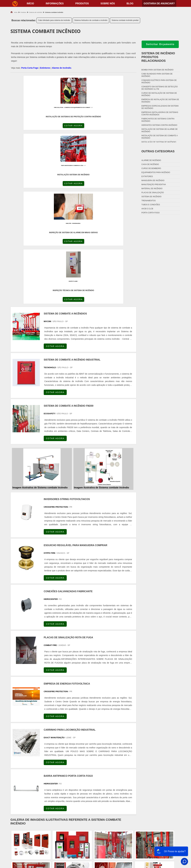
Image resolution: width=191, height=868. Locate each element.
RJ (26, 771)
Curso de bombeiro (151, 168)
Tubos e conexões (151, 205)
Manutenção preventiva (154, 185)
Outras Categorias (158, 151)
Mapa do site (166, 845)
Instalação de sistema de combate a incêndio (160, 137)
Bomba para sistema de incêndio (158, 70)
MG (33, 771)
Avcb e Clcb (147, 209)
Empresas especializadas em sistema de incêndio (160, 107)
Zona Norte (33, 798)
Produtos (82, 4)
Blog (130, 4)
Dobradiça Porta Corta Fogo (115, 838)
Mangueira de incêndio (153, 180)
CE (91, 771)
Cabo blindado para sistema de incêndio (54, 20)
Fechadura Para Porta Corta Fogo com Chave (124, 849)
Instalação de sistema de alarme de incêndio (160, 130)
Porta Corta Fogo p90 (111, 841)
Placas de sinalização (153, 193)
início (30, 4)
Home (162, 830)
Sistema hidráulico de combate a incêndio (91, 20)
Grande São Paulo (90, 798)
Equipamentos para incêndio (156, 172)
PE (77, 771)
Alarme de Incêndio (62, 68)
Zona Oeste (47, 798)
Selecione (16, 771)
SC (62, 771)
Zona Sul (60, 798)
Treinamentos (149, 201)
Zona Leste (73, 798)
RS (69, 771)
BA (84, 771)
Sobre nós (108, 4)
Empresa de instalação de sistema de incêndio (160, 101)
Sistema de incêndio (151, 197)
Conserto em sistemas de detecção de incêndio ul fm (160, 88)
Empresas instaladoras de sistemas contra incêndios (160, 114)
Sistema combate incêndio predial (125, 20)
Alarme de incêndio (151, 160)
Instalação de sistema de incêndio (159, 142)
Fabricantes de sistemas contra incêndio (158, 120)
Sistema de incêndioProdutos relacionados (158, 57)
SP (48, 771)
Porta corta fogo (151, 213)
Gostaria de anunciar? (159, 4)
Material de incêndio (152, 189)
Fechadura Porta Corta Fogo (115, 834)
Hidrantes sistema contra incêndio (159, 125)
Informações (55, 4)
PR (55, 771)
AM (110, 771)
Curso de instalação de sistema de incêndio (159, 94)
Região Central (18, 798)
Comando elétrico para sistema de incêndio (159, 81)
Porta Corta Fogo (30, 68)
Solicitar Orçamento (160, 44)
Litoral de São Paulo (110, 798)
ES (41, 771)
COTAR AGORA (26, 128)
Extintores (45, 68)
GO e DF (101, 771)
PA (118, 771)
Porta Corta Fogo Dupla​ (112, 845)
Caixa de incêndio (150, 164)
